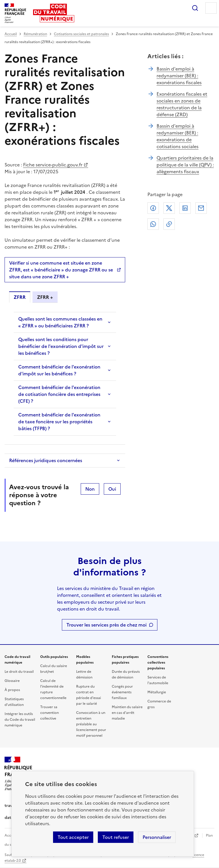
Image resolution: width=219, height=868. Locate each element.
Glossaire (12, 681)
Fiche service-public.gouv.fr (53, 165)
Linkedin (185, 208)
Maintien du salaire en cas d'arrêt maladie (127, 713)
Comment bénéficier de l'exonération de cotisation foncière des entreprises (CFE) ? (59, 394)
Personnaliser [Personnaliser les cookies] (157, 837)
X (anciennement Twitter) (169, 208)
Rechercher (195, 8)
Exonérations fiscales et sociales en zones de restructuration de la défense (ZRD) (182, 104)
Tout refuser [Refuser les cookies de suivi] (116, 837)
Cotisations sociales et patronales (81, 34)
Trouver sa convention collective (49, 713)
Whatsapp (153, 224)
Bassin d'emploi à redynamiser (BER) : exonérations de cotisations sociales (178, 136)
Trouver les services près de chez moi (107, 625)
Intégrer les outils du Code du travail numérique (20, 720)
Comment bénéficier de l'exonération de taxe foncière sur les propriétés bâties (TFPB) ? (59, 422)
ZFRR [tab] (20, 297)
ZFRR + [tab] (45, 297)
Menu (211, 8)
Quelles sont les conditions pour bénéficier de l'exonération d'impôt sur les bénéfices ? (61, 346)
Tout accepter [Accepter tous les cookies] (73, 837)
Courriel (201, 208)
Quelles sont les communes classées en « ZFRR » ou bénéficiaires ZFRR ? (60, 322)
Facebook (153, 208)
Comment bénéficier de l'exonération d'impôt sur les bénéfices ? (59, 370)
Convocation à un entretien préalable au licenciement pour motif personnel (91, 724)
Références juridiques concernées (46, 460)
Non (90, 489)
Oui (112, 489)
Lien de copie (169, 224)
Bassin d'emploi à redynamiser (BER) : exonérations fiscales (179, 76)
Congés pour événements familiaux (122, 692)
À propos (12, 690)
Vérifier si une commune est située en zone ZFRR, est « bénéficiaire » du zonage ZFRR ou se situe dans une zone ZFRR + (61, 270)
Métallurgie (157, 692)
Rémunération (35, 34)
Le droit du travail (19, 672)
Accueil (11, 34)
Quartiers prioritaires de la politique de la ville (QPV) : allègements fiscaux (185, 165)
